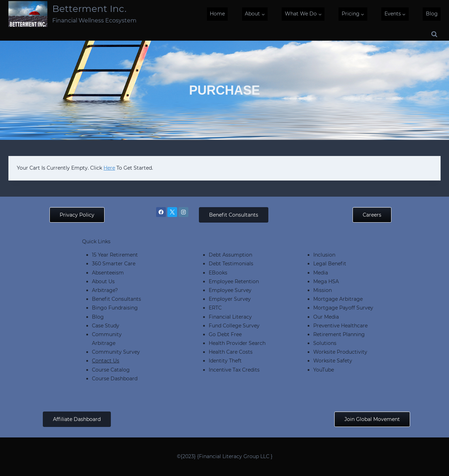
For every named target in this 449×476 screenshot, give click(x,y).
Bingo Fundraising (115, 308)
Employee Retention (234, 281)
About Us (103, 281)
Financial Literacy (230, 317)
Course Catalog (111, 370)
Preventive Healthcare (340, 326)
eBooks (218, 273)
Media (321, 273)
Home (217, 14)
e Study (110, 326)
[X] (172, 212)
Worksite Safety (333, 361)
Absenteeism (108, 273)
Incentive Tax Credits (234, 370)
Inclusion (324, 255)
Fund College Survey (234, 326)
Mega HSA (326, 281)
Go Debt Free (225, 334)
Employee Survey (230, 290)
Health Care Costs (231, 352)
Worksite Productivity (340, 352)
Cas (96, 326)
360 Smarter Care (114, 264)
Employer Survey (230, 299)
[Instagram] (183, 212)
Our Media (326, 317)
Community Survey (116, 352)
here (109, 168)
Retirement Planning (339, 334)
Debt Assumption (230, 255)
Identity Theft (225, 361)
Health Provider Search (237, 343)
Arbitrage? (105, 290)
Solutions (325, 343)
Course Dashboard (115, 379)
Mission (323, 290)
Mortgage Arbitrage (338, 299)
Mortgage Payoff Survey (343, 308)
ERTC (215, 308)
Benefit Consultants (116, 299)
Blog (432, 14)
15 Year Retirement (115, 255)
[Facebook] (161, 212)
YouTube (324, 370)
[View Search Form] (434, 34)
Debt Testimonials (231, 264)
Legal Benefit (330, 264)
